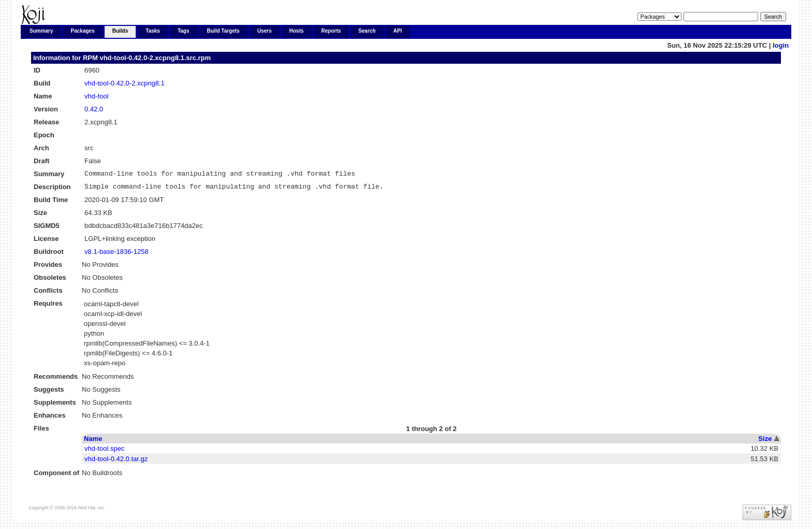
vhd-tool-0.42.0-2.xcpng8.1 (125, 83)
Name (93, 442)
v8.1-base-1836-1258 (117, 255)
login (781, 45)
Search (367, 31)
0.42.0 (94, 109)
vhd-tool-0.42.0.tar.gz (116, 462)
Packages (83, 31)
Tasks (153, 31)
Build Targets (223, 31)
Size (765, 442)
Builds (120, 31)
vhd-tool (96, 96)
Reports (331, 31)
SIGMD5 (47, 229)
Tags (184, 31)
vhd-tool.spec (104, 452)
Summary (41, 31)
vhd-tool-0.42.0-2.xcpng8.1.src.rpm (155, 58)
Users (265, 31)
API (397, 31)
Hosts (297, 31)
